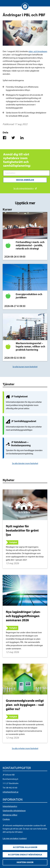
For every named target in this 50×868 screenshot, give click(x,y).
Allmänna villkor (10, 815)
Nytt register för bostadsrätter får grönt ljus (22, 530)
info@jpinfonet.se (11, 792)
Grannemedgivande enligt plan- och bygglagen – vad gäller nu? (25, 705)
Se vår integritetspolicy (24, 188)
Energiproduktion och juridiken (29, 296)
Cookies (6, 819)
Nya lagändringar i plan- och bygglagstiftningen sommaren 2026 (23, 616)
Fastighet (13, 542)
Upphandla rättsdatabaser (14, 811)
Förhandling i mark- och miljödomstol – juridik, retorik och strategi (30, 245)
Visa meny (5, 3)
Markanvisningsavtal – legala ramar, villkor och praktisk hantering (30, 346)
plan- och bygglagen (38, 51)
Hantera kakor (25, 862)
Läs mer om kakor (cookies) (15, 838)
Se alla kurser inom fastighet (25, 367)
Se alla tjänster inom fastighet (25, 463)
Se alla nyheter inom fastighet (25, 748)
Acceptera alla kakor (25, 847)
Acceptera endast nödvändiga (25, 855)
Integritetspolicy (10, 806)
